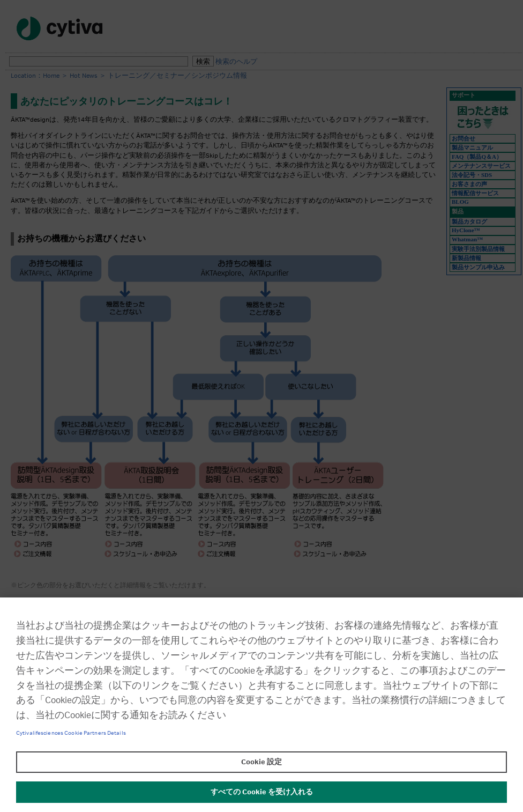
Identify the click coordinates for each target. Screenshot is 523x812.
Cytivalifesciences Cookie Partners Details (71, 733)
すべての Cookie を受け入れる (262, 792)
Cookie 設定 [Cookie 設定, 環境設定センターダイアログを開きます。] (261, 762)
